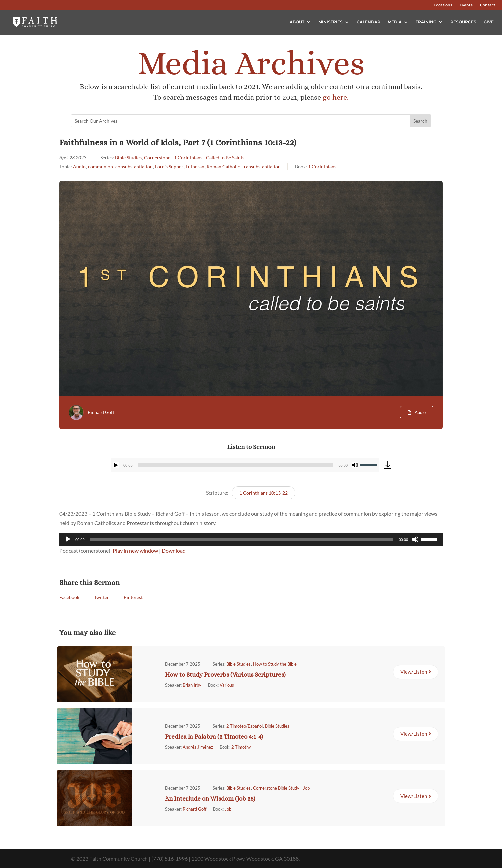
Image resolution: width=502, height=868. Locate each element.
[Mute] (355, 465)
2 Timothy (241, 747)
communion (100, 166)
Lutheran (195, 166)
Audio (79, 166)
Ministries (330, 22)
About (297, 22)
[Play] (116, 465)
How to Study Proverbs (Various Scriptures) (225, 675)
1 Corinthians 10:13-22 (263, 493)
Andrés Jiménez (198, 747)
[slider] (236, 465)
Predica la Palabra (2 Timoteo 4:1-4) (214, 737)
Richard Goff (101, 412)
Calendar (368, 22)
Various (227, 685)
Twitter (101, 597)
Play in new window (135, 550)
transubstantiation (261, 166)
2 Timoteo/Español (244, 726)
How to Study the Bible (275, 664)
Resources (463, 22)
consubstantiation (134, 166)
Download (174, 550)
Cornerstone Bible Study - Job (281, 788)
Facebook (69, 597)
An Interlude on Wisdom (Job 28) (210, 799)
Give (489, 22)
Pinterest (133, 597)
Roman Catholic (223, 166)
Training (426, 22)
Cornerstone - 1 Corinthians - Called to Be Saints (194, 157)
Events (466, 5)
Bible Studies (128, 157)
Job (228, 809)
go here (335, 97)
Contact (488, 5)
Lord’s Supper (169, 166)
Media (395, 22)
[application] (245, 465)
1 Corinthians (322, 166)
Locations (443, 5)
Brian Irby (192, 685)
